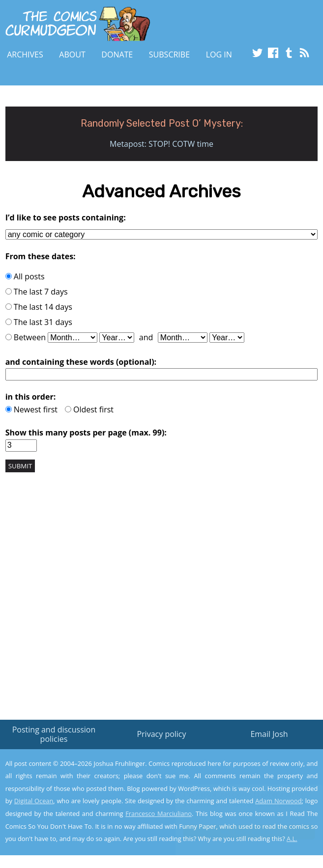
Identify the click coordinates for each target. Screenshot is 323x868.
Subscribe (169, 54)
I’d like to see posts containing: (66, 217)
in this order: (31, 397)
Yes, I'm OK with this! (239, 832)
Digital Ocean (34, 801)
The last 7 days (37, 292)
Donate (117, 54)
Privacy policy (161, 734)
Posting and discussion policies (54, 734)
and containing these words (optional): (81, 362)
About (72, 54)
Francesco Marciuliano (159, 814)
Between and (125, 337)
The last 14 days (39, 307)
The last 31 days (39, 322)
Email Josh (269, 734)
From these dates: (41, 256)
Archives (25, 54)
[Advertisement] (162, 597)
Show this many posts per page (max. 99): (86, 433)
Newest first (31, 409)
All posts (25, 276)
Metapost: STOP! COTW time (161, 144)
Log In (219, 54)
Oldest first (89, 409)
